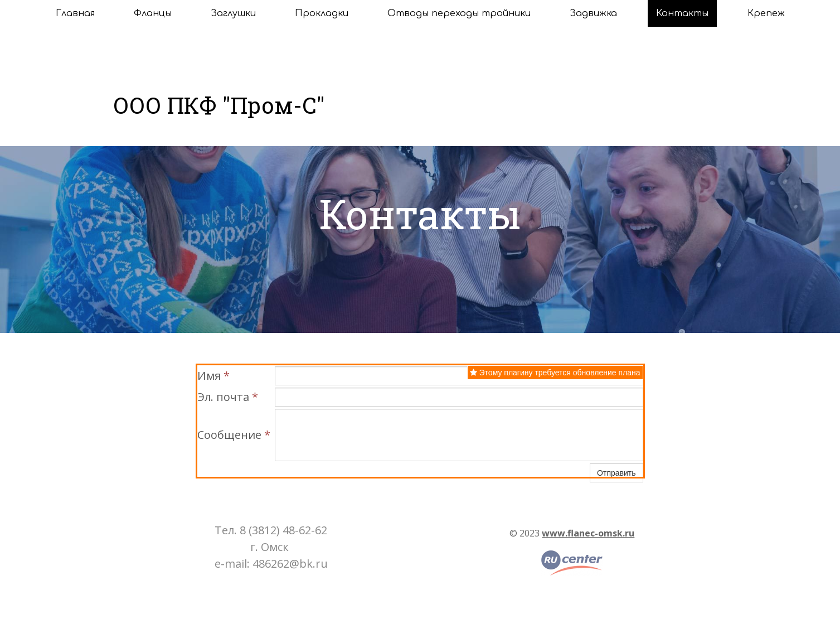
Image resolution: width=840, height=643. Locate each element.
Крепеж (766, 13)
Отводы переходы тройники (459, 13)
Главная (75, 13)
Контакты (682, 13)
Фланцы (153, 13)
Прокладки (322, 13)
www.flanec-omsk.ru (588, 533)
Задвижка (593, 13)
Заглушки (233, 13)
